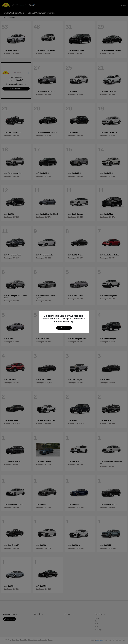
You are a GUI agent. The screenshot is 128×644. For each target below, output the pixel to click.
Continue (64, 328)
